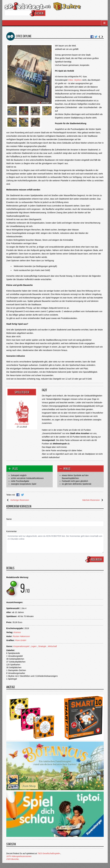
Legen (34, 646)
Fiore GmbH (21, 640)
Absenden (95, 559)
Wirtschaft (52, 646)
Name (9, 519)
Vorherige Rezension (18, 500)
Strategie (42, 646)
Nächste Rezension (93, 500)
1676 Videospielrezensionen (19, 856)
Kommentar (11, 531)
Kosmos (17, 632)
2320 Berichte (12, 859)
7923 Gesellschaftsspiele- (49, 853)
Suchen (38, 13)
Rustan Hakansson (21, 636)
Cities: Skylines (75, 80)
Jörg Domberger (22, 424)
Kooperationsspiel (21, 646)
